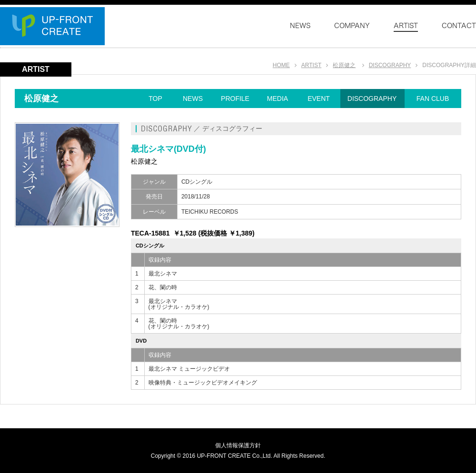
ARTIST (311, 65)
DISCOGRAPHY (390, 65)
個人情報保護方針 (238, 445)
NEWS (193, 99)
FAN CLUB (433, 99)
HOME (281, 65)
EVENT (319, 99)
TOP (155, 99)
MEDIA (278, 99)
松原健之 (344, 65)
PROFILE (235, 99)
